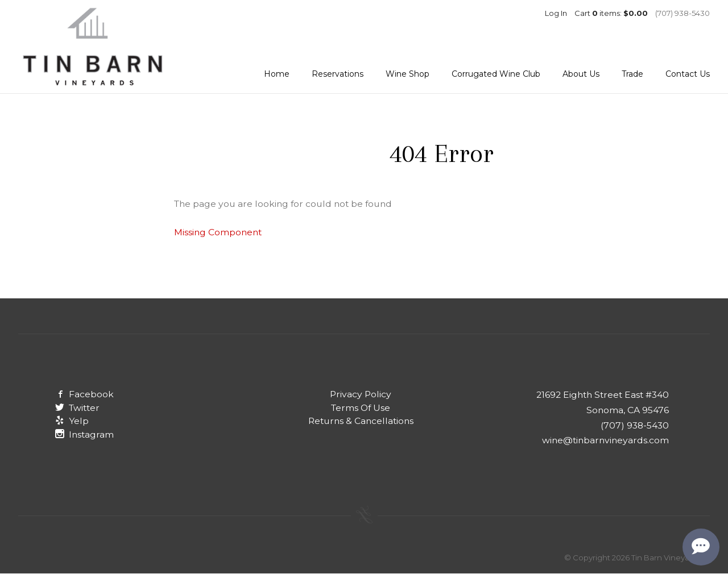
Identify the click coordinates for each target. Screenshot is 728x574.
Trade (632, 74)
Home (277, 74)
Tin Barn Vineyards (92, 47)
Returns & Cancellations (361, 421)
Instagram (84, 434)
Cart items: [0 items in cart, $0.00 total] (611, 13)
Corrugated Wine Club (496, 74)
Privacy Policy (361, 394)
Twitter (77, 408)
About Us (581, 74)
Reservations (338, 74)
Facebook (84, 394)
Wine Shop (408, 74)
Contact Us (688, 74)
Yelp (72, 421)
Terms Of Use (361, 408)
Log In (556, 13)
